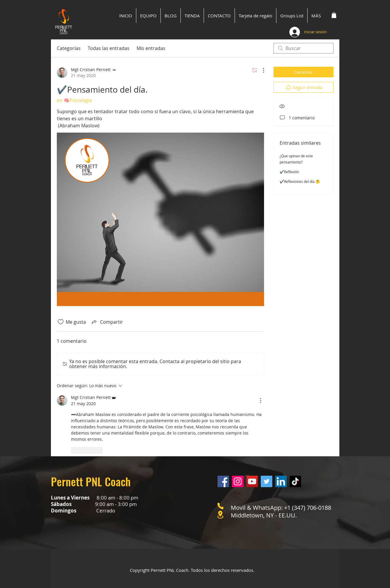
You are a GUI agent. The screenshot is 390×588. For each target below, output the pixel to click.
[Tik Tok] (295, 481)
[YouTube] (252, 481)
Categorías (69, 48)
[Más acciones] (260, 70)
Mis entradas (151, 48)
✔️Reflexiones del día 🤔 (300, 181)
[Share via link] (107, 322)
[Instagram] (238, 481)
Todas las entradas (109, 48)
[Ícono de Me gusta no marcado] (61, 322)
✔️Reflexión (289, 172)
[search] (303, 48)
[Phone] (220, 506)
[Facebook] (223, 481)
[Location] (220, 515)
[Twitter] (267, 481)
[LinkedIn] (281, 481)
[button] (334, 15)
